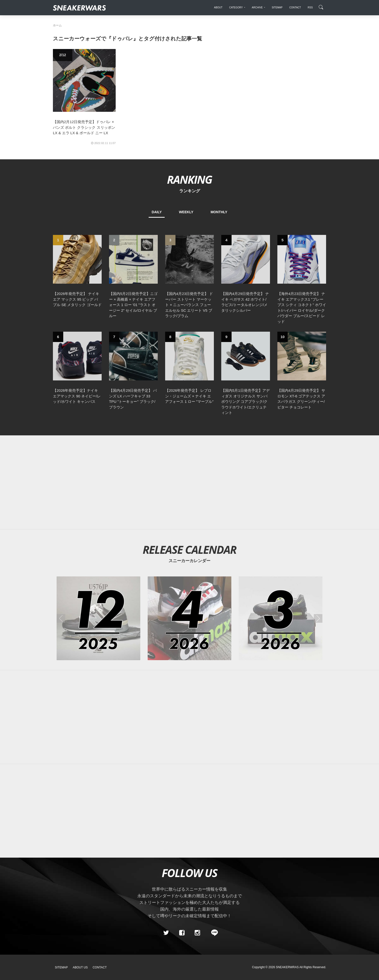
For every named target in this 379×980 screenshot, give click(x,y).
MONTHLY (219, 212)
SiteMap (61, 967)
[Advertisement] (189, 482)
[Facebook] (182, 933)
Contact (100, 967)
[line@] (213, 933)
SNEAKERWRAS (287, 967)
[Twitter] (166, 933)
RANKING (189, 179)
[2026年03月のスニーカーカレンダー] (281, 618)
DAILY (157, 212)
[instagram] (197, 933)
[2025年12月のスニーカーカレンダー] (98, 618)
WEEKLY (186, 212)
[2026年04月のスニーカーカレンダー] (189, 618)
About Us (80, 967)
